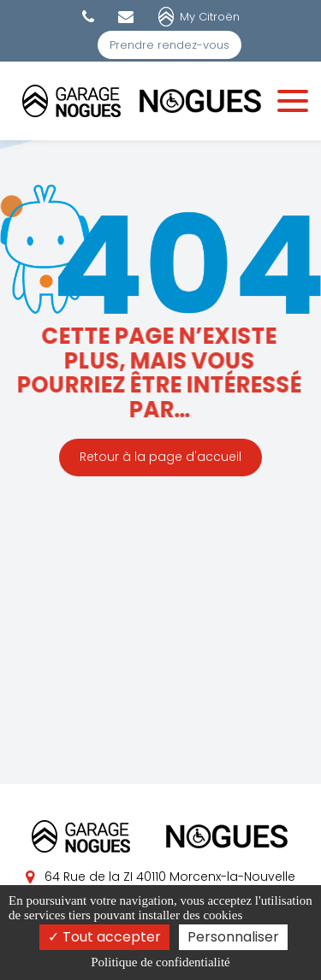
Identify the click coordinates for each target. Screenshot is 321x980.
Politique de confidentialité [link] (160, 962)
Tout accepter (104, 937)
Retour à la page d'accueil (160, 458)
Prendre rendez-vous (169, 45)
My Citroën (210, 17)
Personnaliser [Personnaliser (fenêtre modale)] (233, 937)
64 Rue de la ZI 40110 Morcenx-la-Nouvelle (160, 877)
